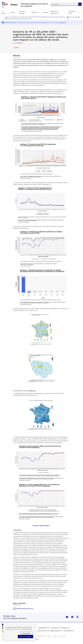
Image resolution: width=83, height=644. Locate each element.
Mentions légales (41, 636)
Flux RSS (49, 636)
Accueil (6, 17)
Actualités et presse (72, 12)
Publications (35, 12)
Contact (55, 636)
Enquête (62, 22)
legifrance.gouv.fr (55, 631)
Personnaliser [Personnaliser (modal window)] (26, 633)
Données (45, 12)
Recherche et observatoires (54, 12)
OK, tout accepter (25, 637)
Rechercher (80, 4)
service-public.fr (68, 631)
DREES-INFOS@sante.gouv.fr (25, 609)
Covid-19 (16, 47)
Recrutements (63, 636)
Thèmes (13, 12)
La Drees (4, 12)
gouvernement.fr (43, 631)
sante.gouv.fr (55, 628)
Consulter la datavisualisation (41, 526)
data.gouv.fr (65, 628)
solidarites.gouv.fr (43, 628)
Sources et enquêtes (22, 12)
